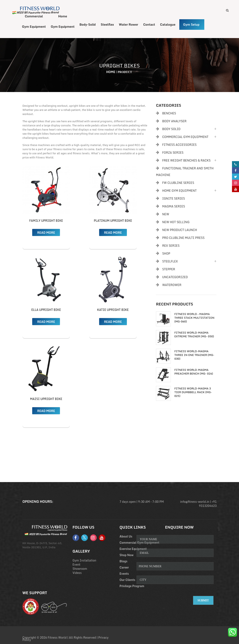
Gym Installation (84, 561)
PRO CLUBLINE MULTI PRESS (183, 238)
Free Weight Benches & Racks (186, 161)
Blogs (124, 562)
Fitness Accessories (179, 145)
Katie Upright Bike (113, 310)
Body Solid (171, 130)
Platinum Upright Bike (113, 221)
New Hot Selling (176, 223)
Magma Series (174, 207)
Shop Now (127, 556)
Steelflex (170, 262)
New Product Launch (180, 230)
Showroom (80, 569)
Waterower (172, 285)
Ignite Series (174, 199)
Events (124, 574)
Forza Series (173, 153)
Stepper (169, 270)
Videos (77, 573)
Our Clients (127, 580)
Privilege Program (132, 587)
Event (76, 565)
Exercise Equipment (133, 549)
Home (111, 72)
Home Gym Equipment (179, 191)
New (166, 215)
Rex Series (171, 246)
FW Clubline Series (178, 183)
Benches (169, 114)
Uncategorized (175, 278)
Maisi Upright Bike (46, 399)
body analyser (174, 122)
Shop (166, 254)
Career (124, 568)
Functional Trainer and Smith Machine (185, 172)
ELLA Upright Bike (46, 310)
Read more (46, 233)
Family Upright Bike (46, 221)
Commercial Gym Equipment (185, 137)
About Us (126, 537)
